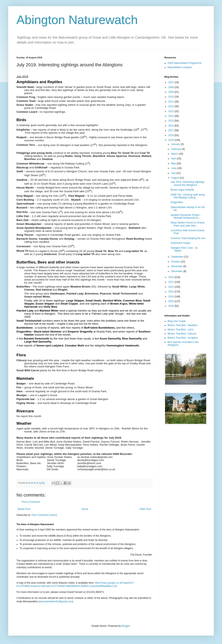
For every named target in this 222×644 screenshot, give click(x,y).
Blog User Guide (177, 321)
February (176, 149)
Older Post (145, 509)
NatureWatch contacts (180, 67)
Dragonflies (177, 202)
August (175, 178)
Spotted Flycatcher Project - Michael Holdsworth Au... (186, 216)
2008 (171, 87)
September (178, 257)
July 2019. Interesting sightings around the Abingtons (188, 183)
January (176, 144)
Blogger (126, 626)
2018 (171, 135)
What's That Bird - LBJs (180, 330)
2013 (171, 111)
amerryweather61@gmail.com (56, 601)
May (174, 163)
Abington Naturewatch (77, 20)
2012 (171, 106)
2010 (171, 97)
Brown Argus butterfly (182, 190)
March (175, 154)
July (174, 173)
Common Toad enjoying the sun (188, 238)
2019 (171, 140)
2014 (171, 116)
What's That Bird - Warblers (183, 325)
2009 (171, 92)
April (174, 159)
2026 (171, 306)
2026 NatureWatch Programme (185, 63)
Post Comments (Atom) (44, 515)
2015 (171, 121)
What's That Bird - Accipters (183, 338)
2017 (171, 130)
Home (85, 509)
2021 (171, 282)
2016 (171, 126)
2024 (171, 297)
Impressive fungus (181, 243)
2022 (171, 287)
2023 (171, 292)
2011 (171, 102)
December (177, 271)
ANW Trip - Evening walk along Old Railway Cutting (188, 196)
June (174, 168)
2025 (171, 301)
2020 (171, 277)
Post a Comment (31, 502)
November (177, 266)
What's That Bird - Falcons (182, 334)
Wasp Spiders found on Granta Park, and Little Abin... (187, 224)
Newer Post (24, 509)
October (176, 262)
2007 (171, 82)
